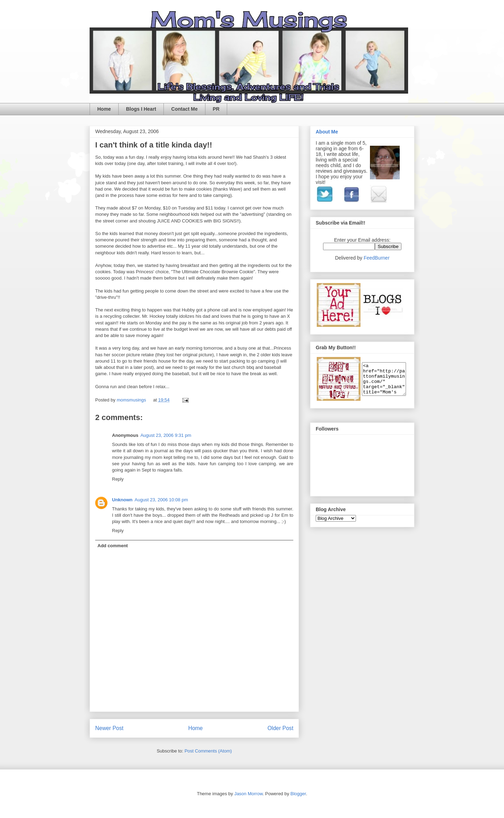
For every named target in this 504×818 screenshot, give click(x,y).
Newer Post (109, 728)
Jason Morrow (248, 794)
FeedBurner (377, 258)
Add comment (113, 546)
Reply (118, 479)
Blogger (298, 794)
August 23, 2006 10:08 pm (162, 500)
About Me (327, 132)
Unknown (122, 500)
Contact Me (184, 109)
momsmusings (132, 400)
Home (104, 109)
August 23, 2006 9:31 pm (166, 435)
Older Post (280, 728)
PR (216, 109)
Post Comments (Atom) (208, 751)
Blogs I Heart (141, 109)
